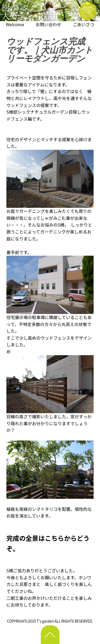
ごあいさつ (83, 24)
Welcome (15, 24)
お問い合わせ (49, 24)
